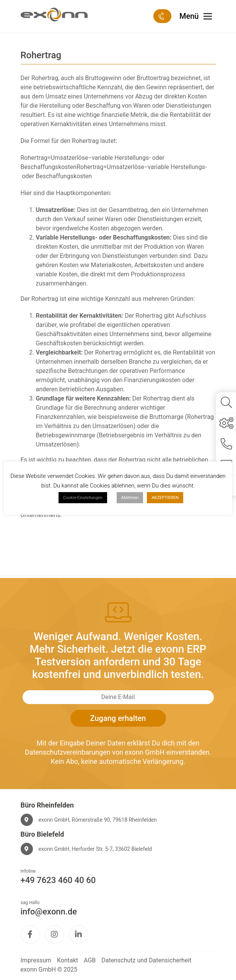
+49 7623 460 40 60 (58, 880)
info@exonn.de (49, 912)
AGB (90, 960)
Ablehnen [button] (130, 498)
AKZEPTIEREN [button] (165, 498)
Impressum (36, 960)
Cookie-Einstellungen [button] (83, 498)
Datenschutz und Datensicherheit (146, 960)
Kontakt (68, 960)
